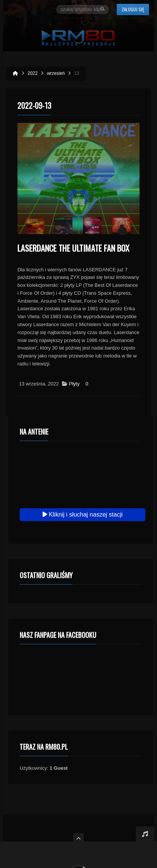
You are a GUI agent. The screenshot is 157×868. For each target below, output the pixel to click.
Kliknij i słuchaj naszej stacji (83, 514)
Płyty (74, 384)
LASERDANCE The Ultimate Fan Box (73, 248)
